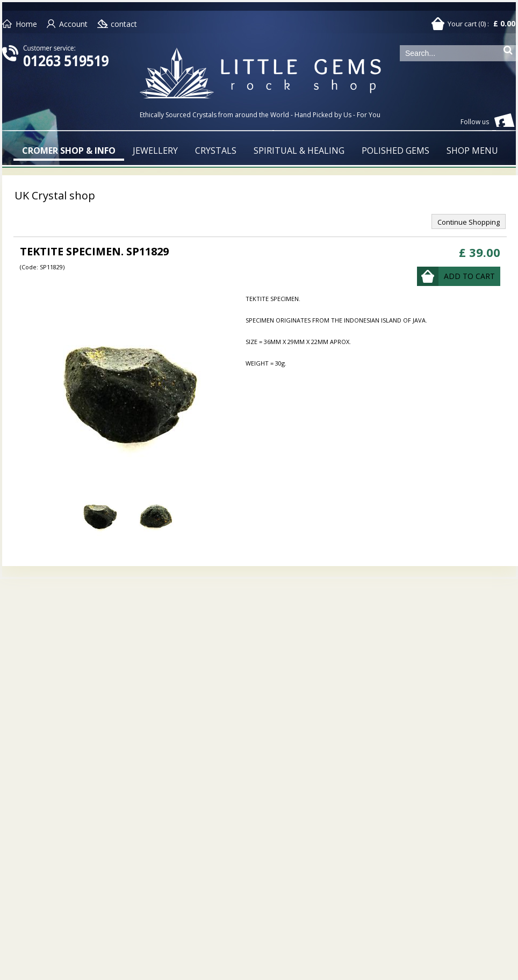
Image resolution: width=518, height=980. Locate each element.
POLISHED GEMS (395, 151)
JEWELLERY (155, 151)
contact (124, 24)
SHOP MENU (472, 151)
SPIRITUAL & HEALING (299, 151)
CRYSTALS (216, 151)
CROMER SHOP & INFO (69, 151)
